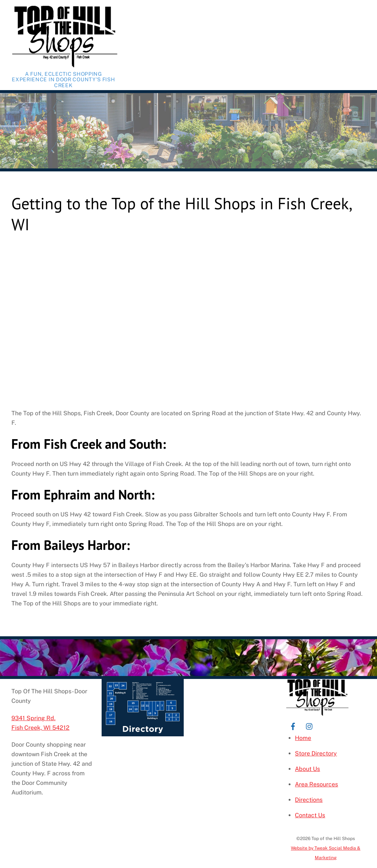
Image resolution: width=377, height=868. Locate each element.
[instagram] (310, 725)
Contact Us (310, 815)
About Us (307, 769)
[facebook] (293, 725)
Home (303, 738)
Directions (309, 800)
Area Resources (316, 784)
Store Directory (316, 753)
